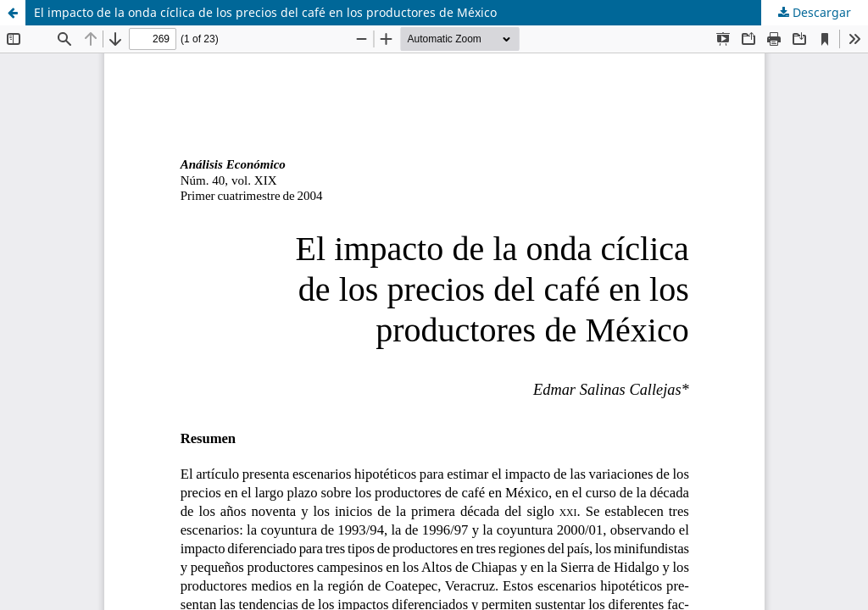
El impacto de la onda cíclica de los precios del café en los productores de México (265, 12)
